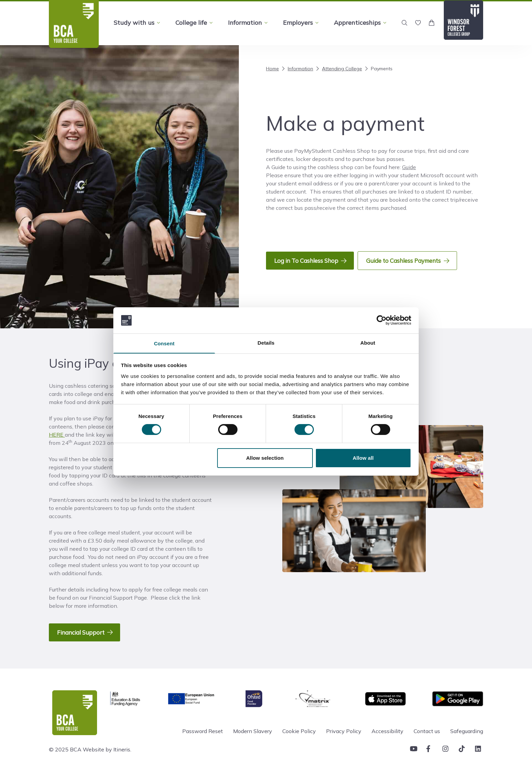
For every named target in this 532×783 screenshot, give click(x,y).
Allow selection (265, 458)
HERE (57, 439)
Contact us (427, 739)
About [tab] (368, 342)
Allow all (363, 458)
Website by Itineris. (107, 757)
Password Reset (203, 739)
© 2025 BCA (65, 757)
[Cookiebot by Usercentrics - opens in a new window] (382, 320)
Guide (409, 167)
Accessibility (387, 739)
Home (272, 69)
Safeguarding (467, 739)
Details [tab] (266, 342)
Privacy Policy (344, 739)
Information (297, 69)
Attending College (338, 69)
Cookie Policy (299, 739)
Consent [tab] (164, 343)
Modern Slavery (253, 739)
